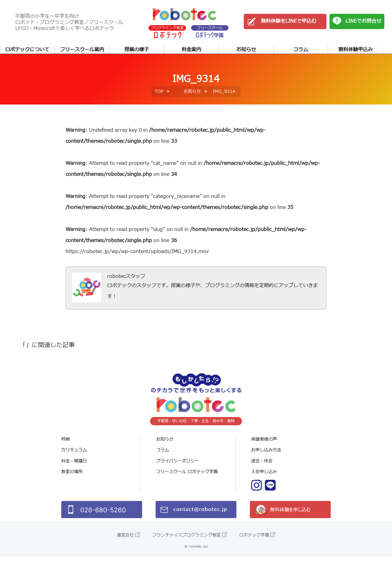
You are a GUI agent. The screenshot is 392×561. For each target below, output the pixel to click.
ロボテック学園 (254, 539)
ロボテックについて (27, 50)
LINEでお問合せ (363, 21)
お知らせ (246, 50)
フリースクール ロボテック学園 (187, 476)
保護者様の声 (264, 443)
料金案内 (191, 50)
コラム (301, 50)
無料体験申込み (356, 50)
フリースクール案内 (82, 50)
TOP (159, 96)
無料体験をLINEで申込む (289, 21)
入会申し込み (264, 476)
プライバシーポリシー (178, 465)
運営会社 (125, 539)
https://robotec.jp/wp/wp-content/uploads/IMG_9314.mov (137, 256)
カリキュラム (74, 455)
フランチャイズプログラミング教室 (187, 539)
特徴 (66, 443)
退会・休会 (262, 465)
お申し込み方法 (266, 455)
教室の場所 (72, 476)
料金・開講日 (74, 465)
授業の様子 (137, 50)
